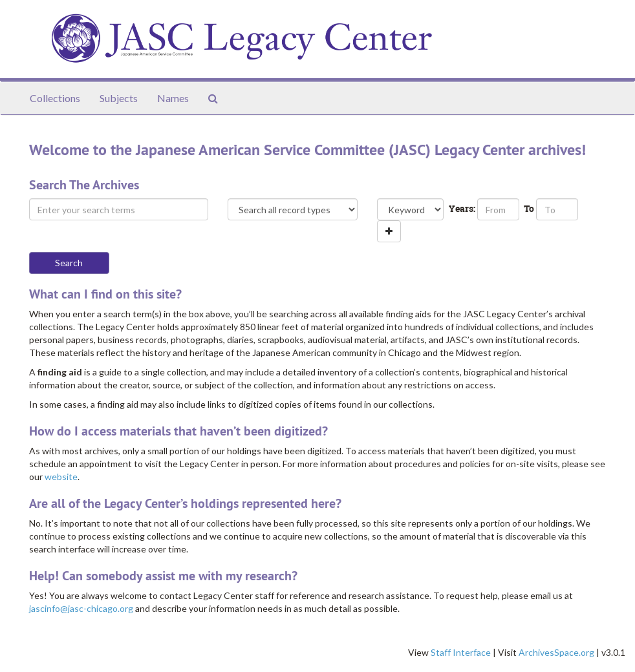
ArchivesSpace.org (556, 652)
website (61, 477)
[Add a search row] (389, 231)
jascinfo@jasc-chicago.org (81, 608)
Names (173, 98)
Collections (55, 98)
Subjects (119, 98)
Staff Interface (461, 652)
